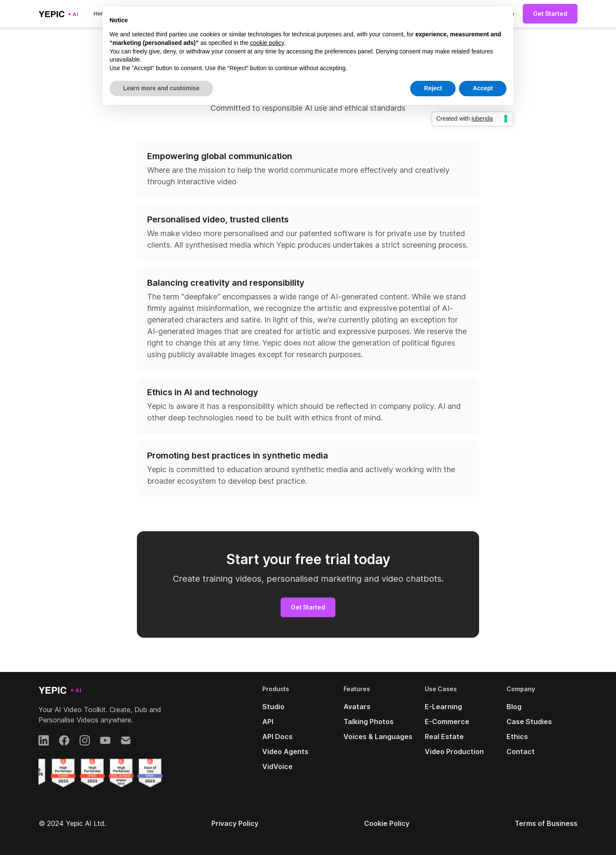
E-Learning (443, 707)
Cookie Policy (387, 823)
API (268, 722)
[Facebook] (64, 740)
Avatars (357, 707)
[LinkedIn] (44, 740)
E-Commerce (447, 722)
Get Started (550, 13)
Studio (273, 707)
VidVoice (277, 766)
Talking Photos (369, 722)
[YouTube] (105, 740)
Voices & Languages (378, 737)
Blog (514, 707)
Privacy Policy (235, 823)
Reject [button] (433, 88)
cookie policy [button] (267, 43)
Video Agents (285, 751)
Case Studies (529, 722)
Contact (521, 751)
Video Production (454, 751)
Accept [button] (483, 88)
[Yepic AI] (60, 690)
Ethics (517, 737)
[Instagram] (85, 740)
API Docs (277, 737)
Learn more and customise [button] (161, 88)
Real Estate (444, 737)
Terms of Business (546, 823)
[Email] (126, 740)
